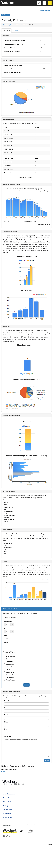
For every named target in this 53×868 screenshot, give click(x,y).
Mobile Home (10, 672)
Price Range (8, 622)
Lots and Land (11, 667)
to (5, 629)
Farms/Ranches (11, 680)
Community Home (8, 25)
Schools (16, 30)
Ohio (18, 25)
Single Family (10, 656)
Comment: (8, 736)
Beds (6, 636)
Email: (6, 715)
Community (6, 30)
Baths (6, 643)
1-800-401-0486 (18, 784)
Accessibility (7, 814)
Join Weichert (7, 810)
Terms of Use (7, 798)
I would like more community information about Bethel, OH (26, 747)
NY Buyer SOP (8, 818)
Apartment (9, 675)
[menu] (50, 3)
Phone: (7, 722)
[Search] (44, 3)
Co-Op (8, 670)
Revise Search (45, 11)
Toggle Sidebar (6, 15)
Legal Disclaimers (9, 794)
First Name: (8, 701)
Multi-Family (10, 664)
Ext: (6, 729)
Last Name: (8, 708)
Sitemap (5, 806)
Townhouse (10, 662)
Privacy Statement (9, 802)
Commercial (10, 677)
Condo (8, 659)
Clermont (24, 25)
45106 (3, 771)
